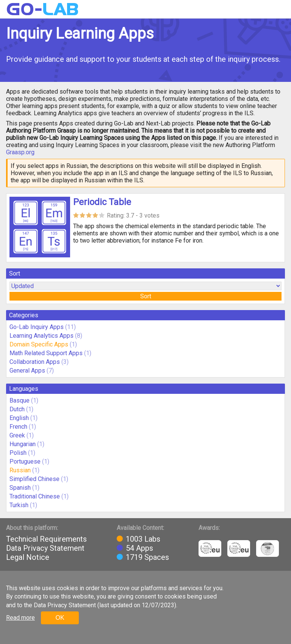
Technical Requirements (46, 539)
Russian (20, 470)
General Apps (27, 371)
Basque (20, 400)
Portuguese (25, 461)
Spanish (20, 488)
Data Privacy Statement (45, 548)
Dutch (17, 409)
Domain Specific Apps (39, 344)
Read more (20, 618)
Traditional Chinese (35, 496)
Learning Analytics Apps (41, 336)
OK (60, 618)
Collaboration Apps (35, 362)
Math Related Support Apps (46, 353)
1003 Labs (143, 539)
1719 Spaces (147, 557)
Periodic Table (102, 202)
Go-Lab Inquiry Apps (37, 327)
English (19, 418)
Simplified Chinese (34, 479)
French (18, 427)
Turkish (19, 505)
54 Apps (139, 548)
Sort (146, 296)
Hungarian (23, 444)
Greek (17, 435)
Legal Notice (28, 557)
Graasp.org (20, 152)
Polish (18, 453)
